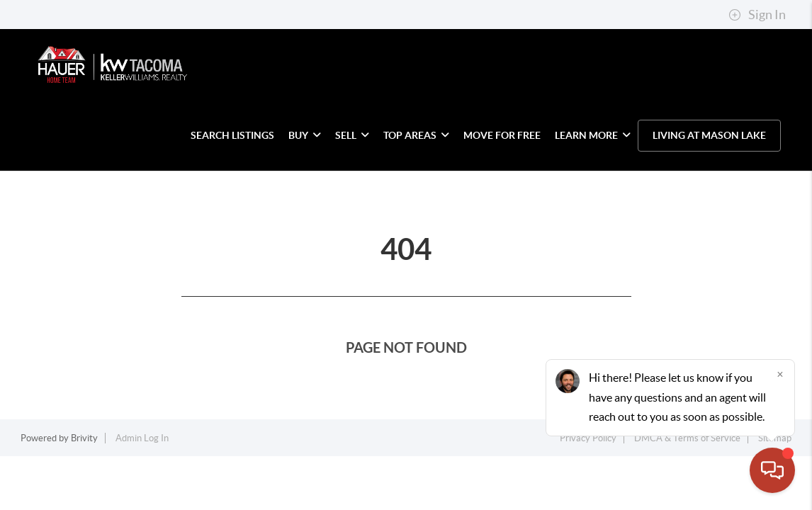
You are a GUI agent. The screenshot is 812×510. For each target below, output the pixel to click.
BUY (305, 135)
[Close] (780, 374)
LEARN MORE (593, 135)
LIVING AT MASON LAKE (709, 135)
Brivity (84, 438)
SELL (352, 135)
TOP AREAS (416, 135)
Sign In (757, 15)
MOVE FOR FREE (502, 135)
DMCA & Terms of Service (687, 438)
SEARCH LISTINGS (232, 135)
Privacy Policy (588, 438)
